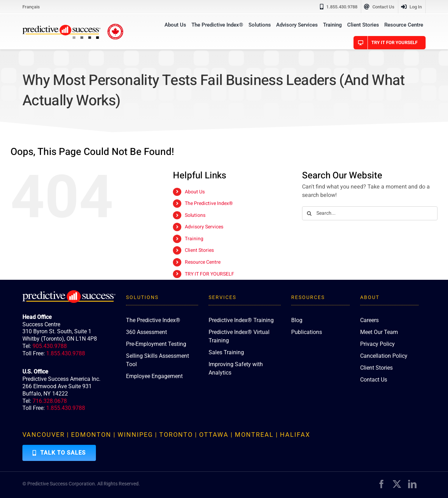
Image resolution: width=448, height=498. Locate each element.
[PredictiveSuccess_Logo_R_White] (69, 293)
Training (194, 239)
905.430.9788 (50, 346)
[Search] (309, 213)
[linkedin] (412, 484)
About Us (195, 192)
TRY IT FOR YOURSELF (209, 274)
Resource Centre (203, 262)
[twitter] (397, 484)
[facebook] (381, 484)
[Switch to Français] (31, 7)
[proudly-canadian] (115, 27)
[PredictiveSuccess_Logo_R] (61, 28)
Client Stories (199, 250)
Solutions (195, 215)
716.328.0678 (50, 401)
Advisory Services (204, 227)
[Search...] (370, 213)
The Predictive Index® (209, 203)
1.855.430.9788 (66, 353)
